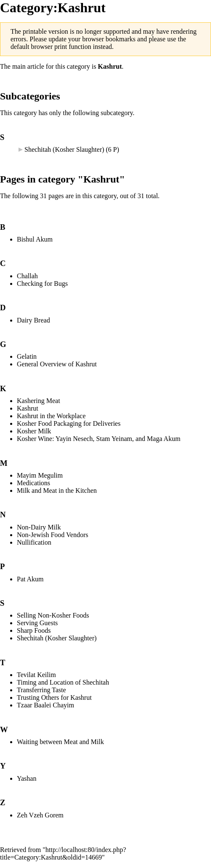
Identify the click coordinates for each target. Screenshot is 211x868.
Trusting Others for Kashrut (54, 697)
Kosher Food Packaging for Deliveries (69, 423)
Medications (33, 483)
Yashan (27, 778)
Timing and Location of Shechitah (63, 682)
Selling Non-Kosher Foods (53, 615)
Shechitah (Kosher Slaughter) (64, 149)
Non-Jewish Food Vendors (52, 535)
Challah (27, 276)
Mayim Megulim (40, 475)
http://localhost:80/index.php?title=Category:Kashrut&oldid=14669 (63, 853)
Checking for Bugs (42, 284)
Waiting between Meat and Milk (60, 742)
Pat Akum (30, 579)
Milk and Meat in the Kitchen (57, 490)
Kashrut (110, 66)
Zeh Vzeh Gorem (40, 815)
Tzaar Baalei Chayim (45, 705)
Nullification (34, 542)
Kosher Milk (34, 431)
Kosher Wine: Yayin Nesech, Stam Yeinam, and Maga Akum (99, 439)
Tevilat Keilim (36, 675)
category (79, 66)
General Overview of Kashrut (57, 364)
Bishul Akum (35, 239)
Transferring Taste (41, 690)
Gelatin (27, 356)
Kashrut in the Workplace (51, 416)
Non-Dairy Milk (39, 527)
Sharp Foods (34, 630)
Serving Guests (37, 623)
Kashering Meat (39, 401)
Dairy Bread (33, 320)
